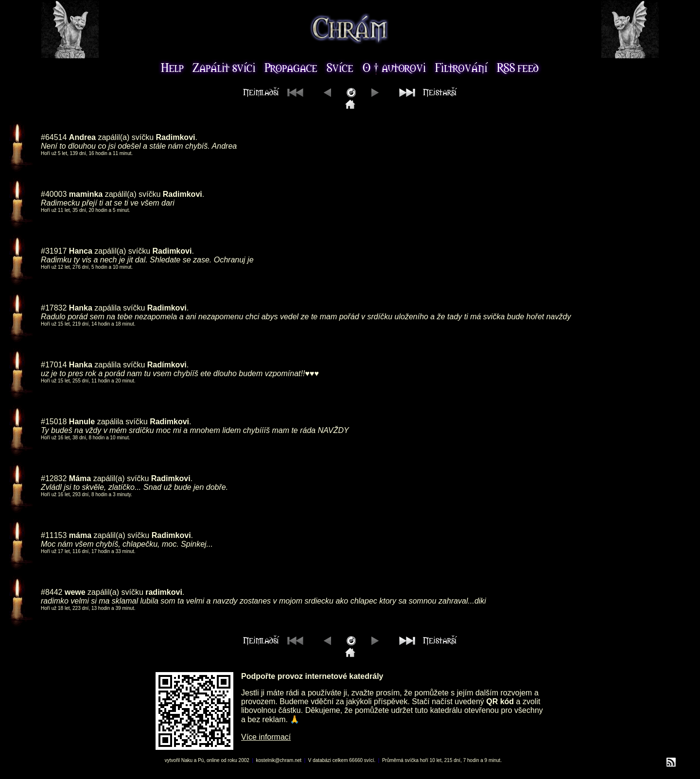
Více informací (266, 737)
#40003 (54, 194)
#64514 (54, 137)
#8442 (52, 592)
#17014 (54, 365)
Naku (187, 760)
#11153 (54, 535)
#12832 (54, 478)
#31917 (54, 251)
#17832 (54, 308)
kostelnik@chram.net (279, 760)
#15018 (54, 422)
